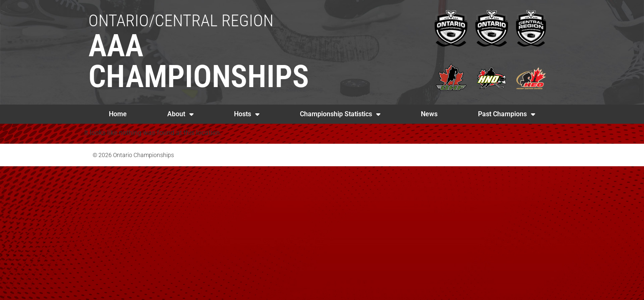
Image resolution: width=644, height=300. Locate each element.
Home (118, 114)
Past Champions (507, 114)
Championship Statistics (340, 114)
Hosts (247, 114)
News (429, 114)
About (180, 114)
